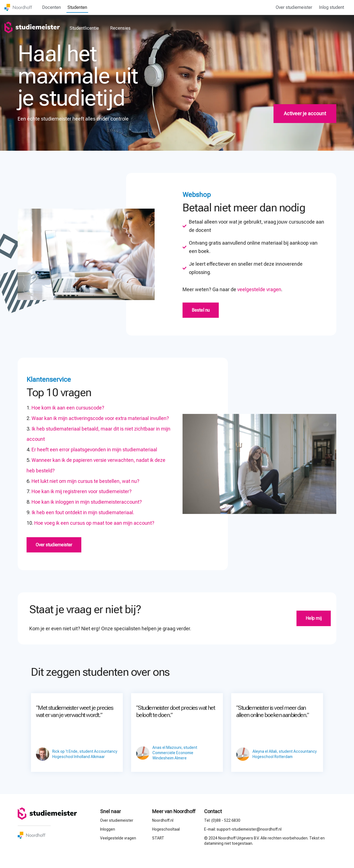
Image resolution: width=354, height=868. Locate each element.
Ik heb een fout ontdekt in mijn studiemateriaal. (83, 512)
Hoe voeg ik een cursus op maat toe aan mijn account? (94, 523)
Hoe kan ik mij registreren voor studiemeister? (82, 491)
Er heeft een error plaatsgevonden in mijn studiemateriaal (94, 450)
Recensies (120, 28)
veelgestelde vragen (259, 289)
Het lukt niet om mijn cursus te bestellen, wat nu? (85, 481)
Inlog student (331, 7)
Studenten (77, 7)
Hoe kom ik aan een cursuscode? (68, 408)
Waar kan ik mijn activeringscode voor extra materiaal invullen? (100, 418)
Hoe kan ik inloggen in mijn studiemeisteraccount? (87, 502)
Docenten (51, 7)
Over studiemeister (294, 7)
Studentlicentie (84, 28)
